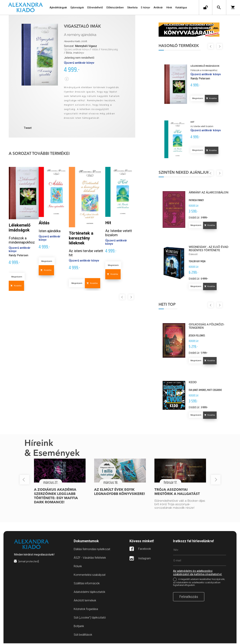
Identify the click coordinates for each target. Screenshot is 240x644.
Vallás (95, 49)
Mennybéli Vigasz (86, 46)
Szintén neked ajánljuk (186, 173)
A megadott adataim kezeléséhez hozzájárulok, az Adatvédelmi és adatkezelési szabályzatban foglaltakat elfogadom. (199, 583)
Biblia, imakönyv (75, 53)
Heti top (169, 305)
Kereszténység (109, 49)
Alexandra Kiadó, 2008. (76, 41)
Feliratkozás (189, 597)
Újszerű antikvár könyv (77, 49)
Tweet (28, 128)
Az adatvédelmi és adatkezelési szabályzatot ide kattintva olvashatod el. (198, 573)
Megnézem (17, 277)
